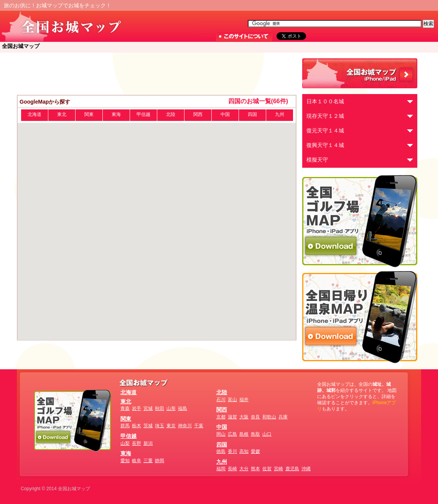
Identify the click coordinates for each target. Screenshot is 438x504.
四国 (252, 114)
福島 (183, 408)
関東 (89, 114)
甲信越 (143, 114)
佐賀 (267, 469)
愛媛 (255, 451)
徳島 (221, 451)
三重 (148, 461)
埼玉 (160, 426)
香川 (232, 451)
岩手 (137, 408)
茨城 (148, 426)
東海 (116, 114)
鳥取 (255, 434)
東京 (171, 426)
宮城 (148, 408)
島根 (244, 434)
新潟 (148, 443)
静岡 (160, 461)
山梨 (125, 443)
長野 (137, 443)
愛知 (125, 461)
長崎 (232, 469)
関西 (198, 114)
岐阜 (137, 461)
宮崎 (278, 469)
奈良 (255, 417)
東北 (62, 114)
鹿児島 (292, 469)
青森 (125, 408)
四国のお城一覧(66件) (258, 101)
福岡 (221, 469)
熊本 (255, 469)
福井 (244, 400)
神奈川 (185, 426)
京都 (221, 417)
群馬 (125, 426)
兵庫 (283, 417)
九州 (280, 114)
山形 (171, 408)
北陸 (171, 114)
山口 (267, 434)
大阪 (244, 417)
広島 (232, 434)
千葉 (199, 426)
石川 (221, 400)
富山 (232, 400)
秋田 (160, 408)
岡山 (221, 434)
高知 (244, 451)
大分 (244, 469)
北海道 (35, 114)
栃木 (137, 426)
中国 (225, 114)
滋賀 (232, 417)
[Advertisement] (157, 74)
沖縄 (306, 469)
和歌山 (269, 417)
